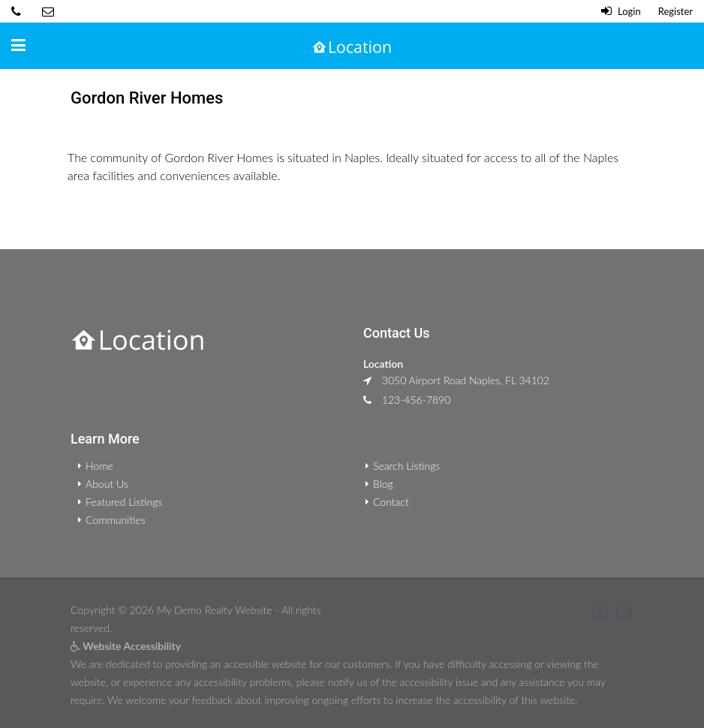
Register (675, 11)
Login (621, 11)
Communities (116, 520)
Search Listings (406, 466)
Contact (391, 502)
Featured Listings (124, 502)
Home (99, 466)
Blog (383, 484)
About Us (107, 484)
